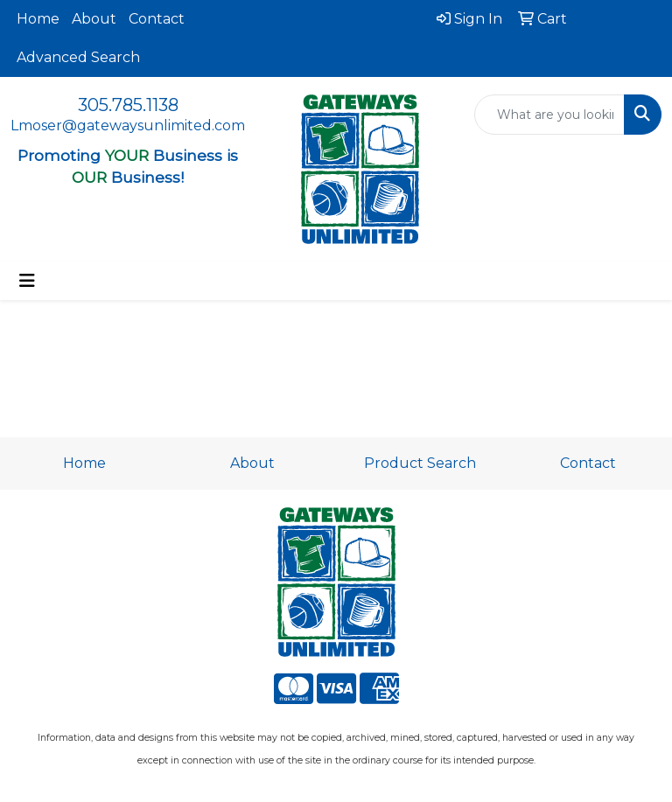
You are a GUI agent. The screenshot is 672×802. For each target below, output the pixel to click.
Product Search (420, 463)
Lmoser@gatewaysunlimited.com (128, 126)
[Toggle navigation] (27, 281)
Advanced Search (78, 57)
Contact (157, 19)
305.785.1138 (128, 105)
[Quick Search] (549, 115)
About (94, 19)
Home (38, 19)
